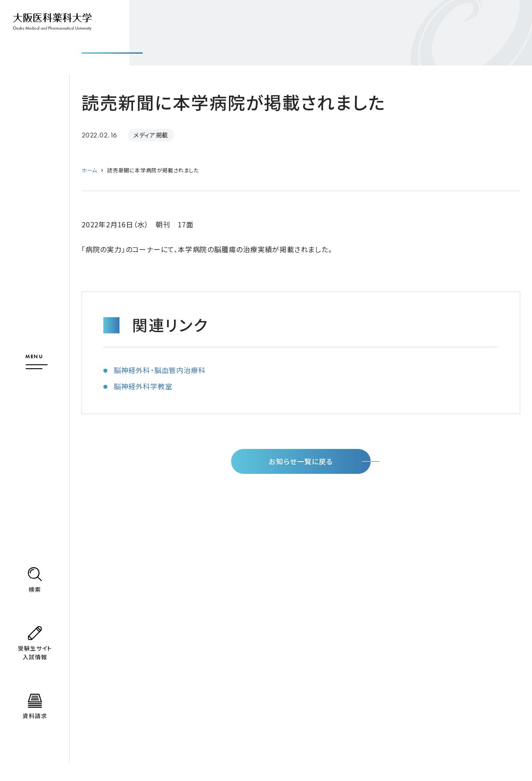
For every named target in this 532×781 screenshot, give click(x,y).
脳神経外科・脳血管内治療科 (160, 370)
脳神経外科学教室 (143, 386)
